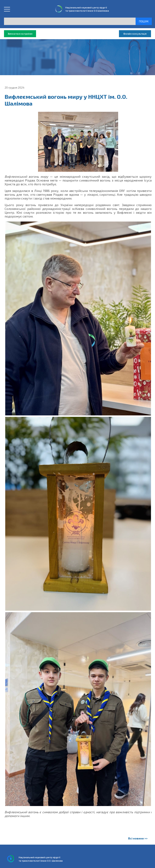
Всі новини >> (138, 838)
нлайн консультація (135, 34)
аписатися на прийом (20, 34)
